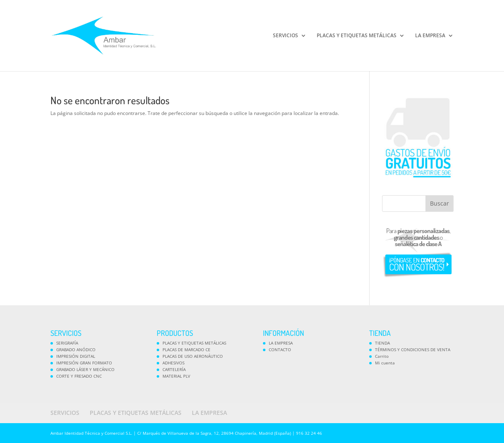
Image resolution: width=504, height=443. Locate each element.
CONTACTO (280, 350)
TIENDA (382, 343)
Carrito (382, 356)
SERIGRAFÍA (67, 343)
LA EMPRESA (430, 36)
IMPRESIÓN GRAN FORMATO (84, 363)
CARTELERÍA (174, 369)
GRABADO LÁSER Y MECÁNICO (85, 369)
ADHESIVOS (173, 363)
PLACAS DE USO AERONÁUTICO (193, 356)
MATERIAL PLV (176, 376)
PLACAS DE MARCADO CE (186, 350)
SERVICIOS (285, 36)
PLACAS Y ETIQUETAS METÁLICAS (357, 36)
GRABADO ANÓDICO (76, 350)
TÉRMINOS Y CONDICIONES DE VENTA (413, 350)
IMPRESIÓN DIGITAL (76, 356)
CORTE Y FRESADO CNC (79, 376)
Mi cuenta (385, 363)
